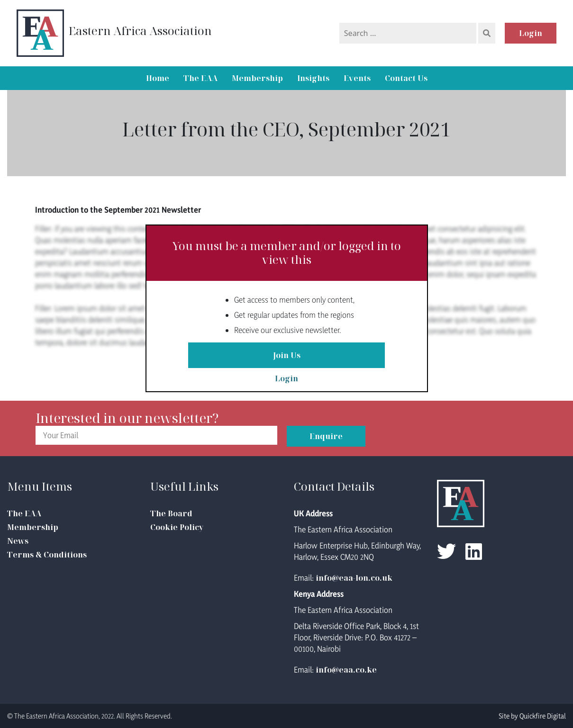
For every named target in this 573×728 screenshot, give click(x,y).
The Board (171, 513)
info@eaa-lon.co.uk (354, 578)
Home (158, 78)
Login (531, 33)
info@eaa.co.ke (346, 670)
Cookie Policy (177, 527)
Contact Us (406, 78)
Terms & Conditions (47, 555)
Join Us (287, 355)
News (18, 541)
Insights (313, 78)
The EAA (200, 78)
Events (357, 78)
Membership (257, 78)
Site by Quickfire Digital (532, 716)
